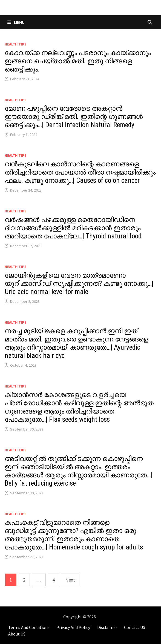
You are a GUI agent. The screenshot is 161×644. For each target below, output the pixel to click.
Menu (16, 22)
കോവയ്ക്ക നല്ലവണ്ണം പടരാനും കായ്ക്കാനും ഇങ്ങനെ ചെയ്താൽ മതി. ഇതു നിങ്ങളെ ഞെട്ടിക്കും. (78, 61)
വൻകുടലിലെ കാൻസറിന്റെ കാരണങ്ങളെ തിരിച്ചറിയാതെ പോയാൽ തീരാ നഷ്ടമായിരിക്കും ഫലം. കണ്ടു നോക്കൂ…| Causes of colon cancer (80, 172)
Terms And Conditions (29, 627)
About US (17, 634)
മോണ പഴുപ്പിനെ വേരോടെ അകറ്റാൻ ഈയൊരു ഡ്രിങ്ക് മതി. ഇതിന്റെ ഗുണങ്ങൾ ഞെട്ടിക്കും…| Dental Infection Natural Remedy (74, 117)
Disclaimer (107, 627)
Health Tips (16, 44)
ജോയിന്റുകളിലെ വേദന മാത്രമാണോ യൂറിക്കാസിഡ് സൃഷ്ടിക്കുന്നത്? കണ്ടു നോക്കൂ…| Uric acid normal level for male (79, 283)
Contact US (135, 627)
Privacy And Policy (73, 627)
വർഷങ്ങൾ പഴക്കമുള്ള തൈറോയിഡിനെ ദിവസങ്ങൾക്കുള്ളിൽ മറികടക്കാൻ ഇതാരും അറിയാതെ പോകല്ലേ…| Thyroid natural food (73, 228)
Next (70, 580)
